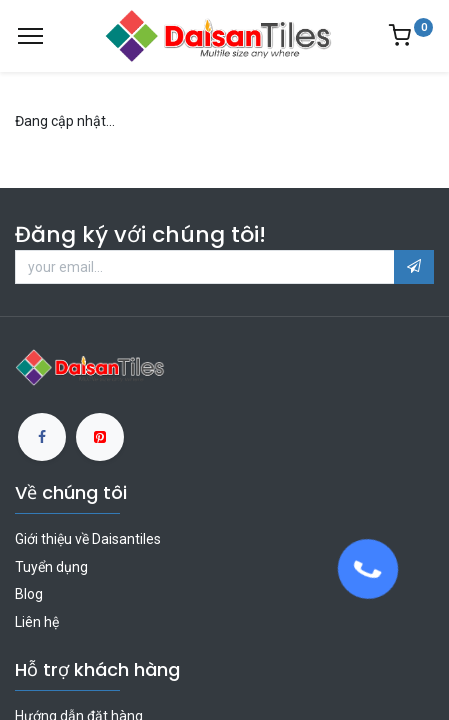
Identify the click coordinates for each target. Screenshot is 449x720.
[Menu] (30, 36)
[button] (414, 267)
